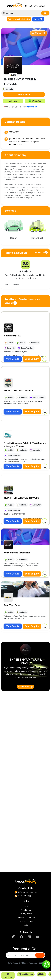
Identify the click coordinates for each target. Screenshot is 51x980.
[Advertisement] (26, 783)
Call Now (13, 101)
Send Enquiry (24, 94)
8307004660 (14, 132)
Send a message (26, 687)
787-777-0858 (35, 6)
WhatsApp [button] (35, 101)
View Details (13, 358)
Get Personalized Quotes (19, 19)
